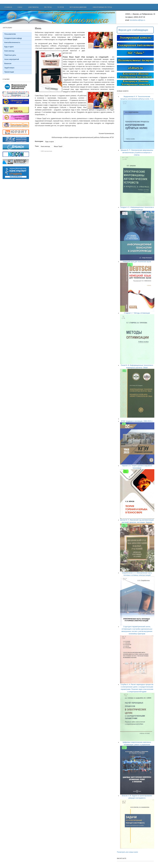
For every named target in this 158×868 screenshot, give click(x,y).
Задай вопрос (9, 68)
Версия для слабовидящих (133, 30)
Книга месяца (45, 146)
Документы (33, 7)
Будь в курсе (50, 142)
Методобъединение (78, 7)
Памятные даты (10, 55)
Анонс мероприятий (12, 59)
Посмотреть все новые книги (127, 852)
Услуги (61, 7)
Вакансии (8, 64)
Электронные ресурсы (102, 7)
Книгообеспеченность (12, 42)
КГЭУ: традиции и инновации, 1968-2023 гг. (137, 421)
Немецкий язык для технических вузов (137, 262)
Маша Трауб (58, 146)
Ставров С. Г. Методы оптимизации (137, 313)
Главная (8, 7)
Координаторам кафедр (13, 38)
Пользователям (10, 34)
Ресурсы (48, 7)
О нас (20, 7)
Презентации (9, 72)
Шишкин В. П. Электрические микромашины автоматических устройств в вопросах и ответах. (137, 153)
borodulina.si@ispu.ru (137, 20)
